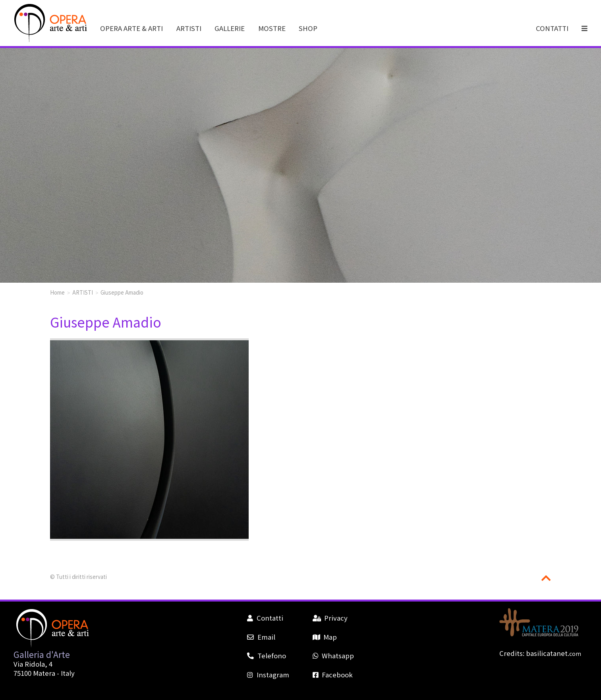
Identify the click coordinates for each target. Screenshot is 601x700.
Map (325, 637)
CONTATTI (552, 28)
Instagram (268, 675)
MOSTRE (272, 28)
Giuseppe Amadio (122, 292)
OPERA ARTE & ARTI (131, 28)
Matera (44, 673)
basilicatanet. (554, 653)
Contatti (265, 618)
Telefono (266, 656)
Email (261, 637)
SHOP (308, 28)
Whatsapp (333, 656)
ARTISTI (189, 28)
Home (57, 292)
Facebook (333, 675)
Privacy (330, 618)
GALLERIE (230, 28)
